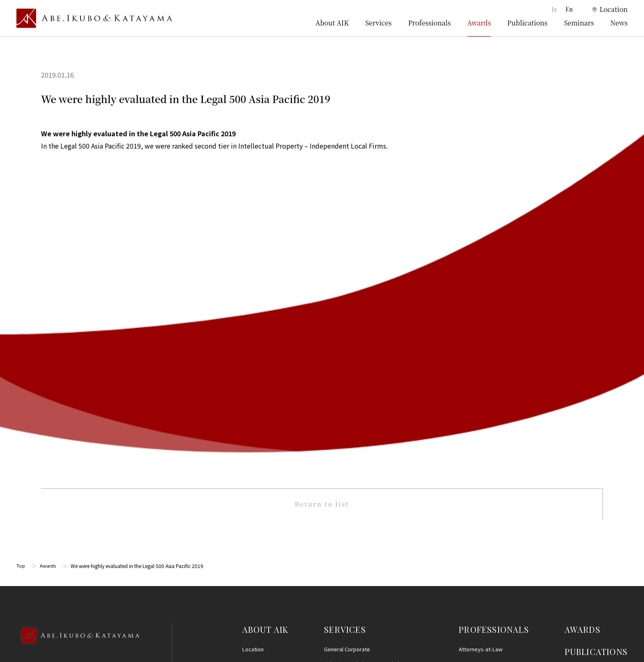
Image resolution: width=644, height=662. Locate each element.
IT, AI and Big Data (345, 548)
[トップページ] (94, 18)
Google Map (58, 367)
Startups (335, 577)
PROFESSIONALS (494, 278)
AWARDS (583, 278)
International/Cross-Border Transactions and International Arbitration (374, 420)
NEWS (577, 344)
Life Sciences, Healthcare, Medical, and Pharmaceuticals (367, 374)
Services (378, 23)
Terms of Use (583, 408)
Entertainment (342, 562)
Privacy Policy (583, 438)
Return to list (322, 152)
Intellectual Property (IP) (354, 341)
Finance (333, 462)
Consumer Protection (350, 505)
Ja (554, 9)
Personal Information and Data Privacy (371, 534)
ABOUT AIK (266, 278)
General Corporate (347, 298)
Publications (527, 23)
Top (21, 214)
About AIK (332, 23)
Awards (479, 23)
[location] (605, 10)
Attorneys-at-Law (481, 298)
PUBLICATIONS (596, 300)
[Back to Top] (78, 295)
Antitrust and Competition (356, 490)
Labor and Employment (352, 519)
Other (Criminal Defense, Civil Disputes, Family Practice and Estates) (373, 610)
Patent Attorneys (480, 312)
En (569, 9)
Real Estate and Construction (360, 476)
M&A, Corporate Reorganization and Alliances (363, 397)
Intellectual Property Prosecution (365, 356)
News (619, 23)
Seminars (579, 23)
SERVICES (345, 278)
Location (253, 298)
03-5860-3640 (49, 323)
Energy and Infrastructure (355, 592)
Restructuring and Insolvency (360, 327)
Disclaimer (580, 423)
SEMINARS (587, 322)
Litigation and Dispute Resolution (365, 312)
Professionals (430, 23)
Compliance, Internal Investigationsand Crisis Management (367, 443)
